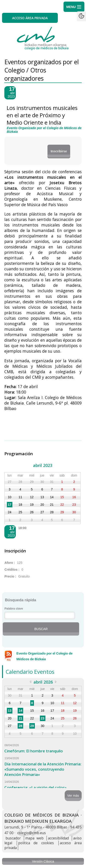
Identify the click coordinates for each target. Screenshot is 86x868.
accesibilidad (58, 838)
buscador (13, 838)
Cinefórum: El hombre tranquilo (34, 751)
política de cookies (36, 843)
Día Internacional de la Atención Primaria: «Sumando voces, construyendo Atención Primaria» (43, 769)
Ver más (73, 796)
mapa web (34, 838)
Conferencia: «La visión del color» (35, 787)
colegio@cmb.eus (32, 833)
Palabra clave (14, 609)
